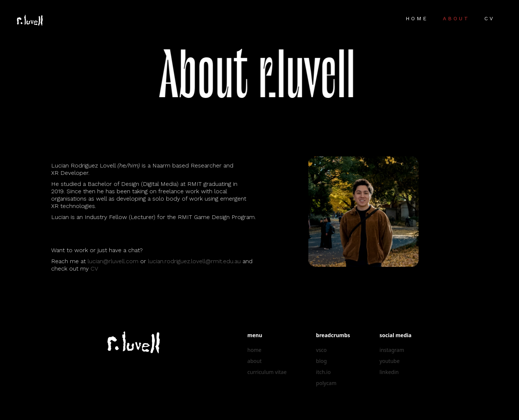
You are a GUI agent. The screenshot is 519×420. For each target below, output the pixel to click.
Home (417, 18)
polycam (326, 383)
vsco (322, 350)
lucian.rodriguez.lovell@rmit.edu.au (193, 261)
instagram (392, 350)
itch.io (324, 372)
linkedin (389, 372)
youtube (389, 361)
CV (490, 18)
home (254, 350)
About (456, 18)
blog (322, 361)
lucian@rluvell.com (112, 261)
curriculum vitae (267, 372)
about (255, 361)
